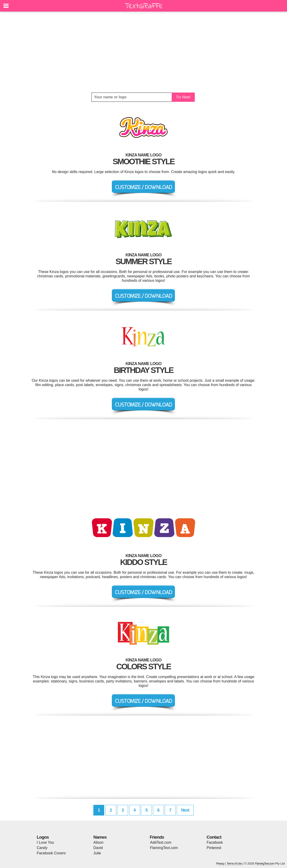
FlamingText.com (164, 848)
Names (100, 837)
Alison (98, 842)
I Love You (45, 842)
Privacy (220, 863)
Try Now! (183, 97)
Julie (97, 853)
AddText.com (161, 842)
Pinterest (214, 848)
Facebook (215, 842)
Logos (43, 837)
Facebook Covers (51, 853)
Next (185, 810)
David (98, 848)
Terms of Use (234, 863)
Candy (42, 848)
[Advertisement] (143, 52)
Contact (214, 837)
